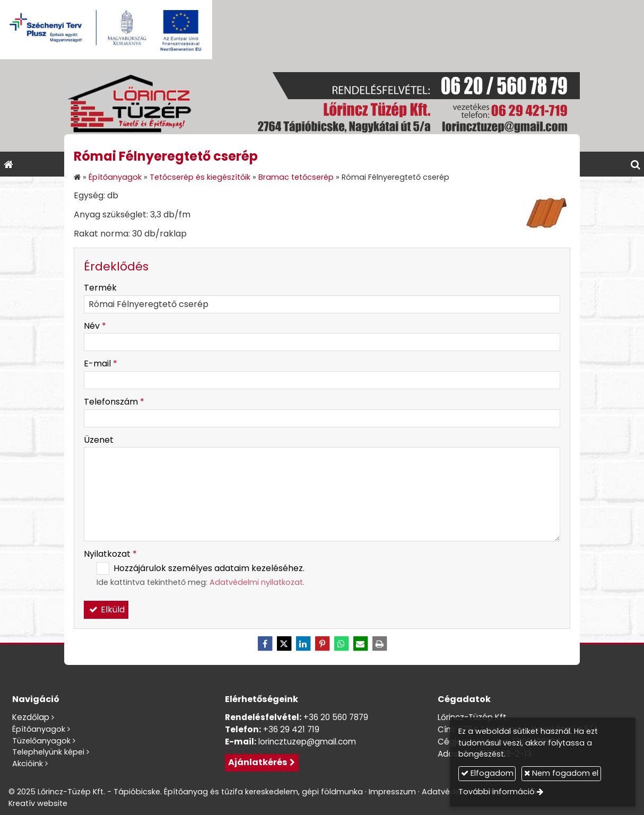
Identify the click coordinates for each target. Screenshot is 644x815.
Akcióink (28, 764)
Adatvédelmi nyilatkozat (256, 582)
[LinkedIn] (303, 644)
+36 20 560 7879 (336, 717)
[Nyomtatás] (379, 644)
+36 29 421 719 (291, 729)
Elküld (106, 610)
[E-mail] (360, 644)
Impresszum (392, 792)
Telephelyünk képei (48, 752)
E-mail (101, 363)
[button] (636, 164)
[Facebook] (265, 644)
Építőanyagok (39, 729)
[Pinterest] (322, 644)
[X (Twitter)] (284, 644)
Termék (100, 288)
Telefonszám (114, 402)
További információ (497, 792)
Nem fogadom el (561, 773)
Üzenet (99, 440)
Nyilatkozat (110, 554)
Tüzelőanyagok (41, 741)
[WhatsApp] (341, 644)
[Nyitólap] (322, 106)
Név (95, 326)
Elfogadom (487, 773)
